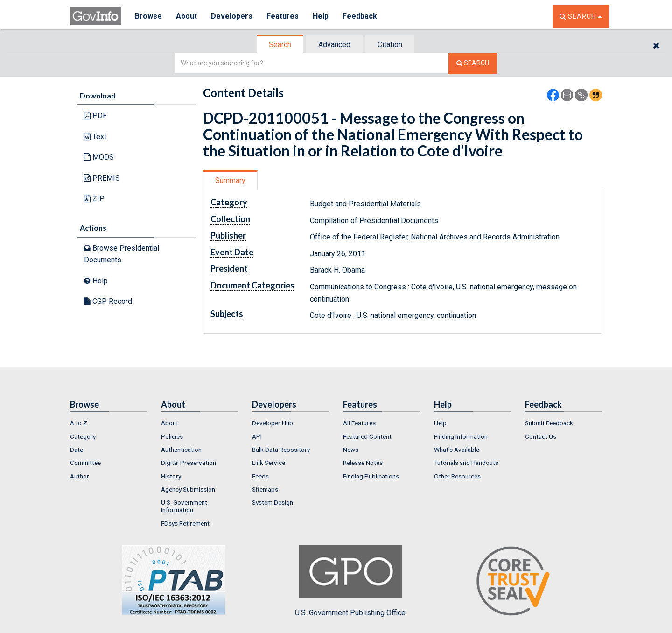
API (257, 436)
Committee (85, 463)
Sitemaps (265, 489)
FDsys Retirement (185, 523)
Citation (390, 45)
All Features (359, 423)
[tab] (280, 45)
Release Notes (363, 463)
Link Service (269, 463)
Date (77, 450)
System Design (273, 502)
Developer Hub (273, 423)
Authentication (181, 450)
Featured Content (367, 436)
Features (283, 16)
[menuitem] (108, 423)
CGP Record (108, 301)
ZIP (94, 199)
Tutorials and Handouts (466, 463)
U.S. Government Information (184, 506)
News (351, 450)
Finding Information (461, 436)
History (171, 476)
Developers (232, 16)
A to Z (79, 423)
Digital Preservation (189, 463)
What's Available (457, 450)
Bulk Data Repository (281, 450)
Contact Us (541, 436)
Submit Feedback (549, 423)
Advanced (334, 45)
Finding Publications (371, 476)
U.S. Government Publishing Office (350, 581)
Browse (148, 16)
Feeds (260, 476)
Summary (230, 180)
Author (80, 476)
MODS (99, 157)
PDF (95, 116)
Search (280, 45)
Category (83, 436)
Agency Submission (188, 489)
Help (321, 16)
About (186, 16)
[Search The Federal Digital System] (473, 63)
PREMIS (102, 178)
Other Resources (457, 476)
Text (95, 137)
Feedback (360, 16)
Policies (172, 436)
